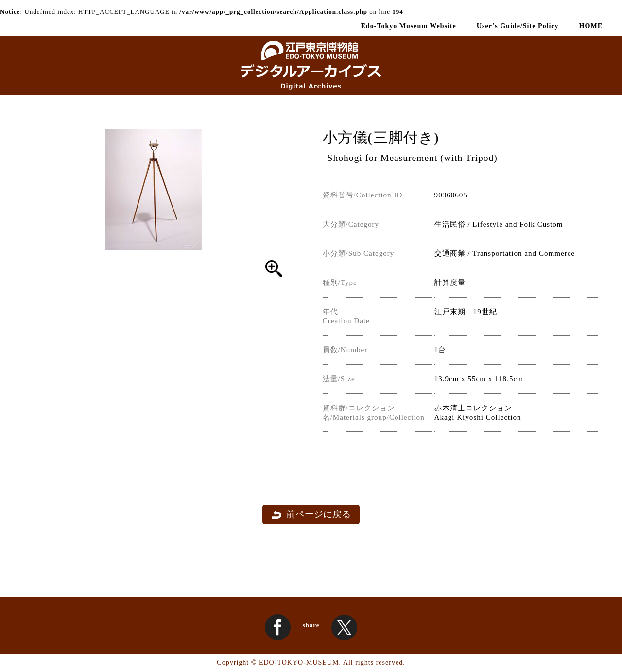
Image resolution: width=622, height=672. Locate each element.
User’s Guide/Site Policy (518, 26)
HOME (591, 26)
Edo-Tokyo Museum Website (409, 26)
